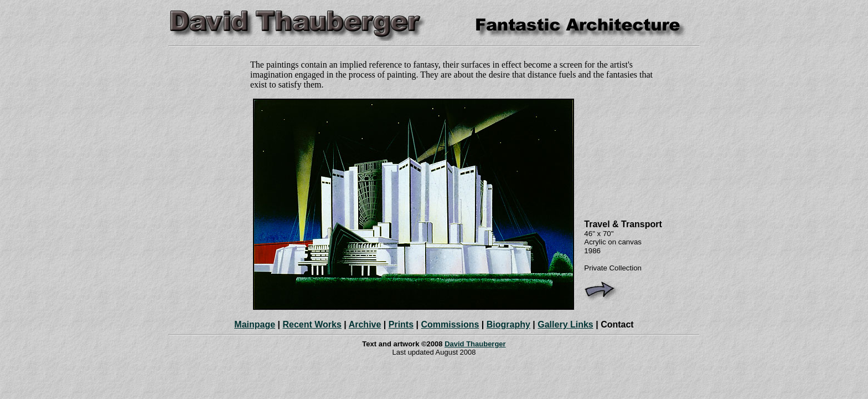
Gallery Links (565, 324)
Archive (365, 324)
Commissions (450, 324)
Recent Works (312, 324)
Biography (508, 324)
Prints (401, 324)
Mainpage (255, 324)
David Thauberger (475, 344)
